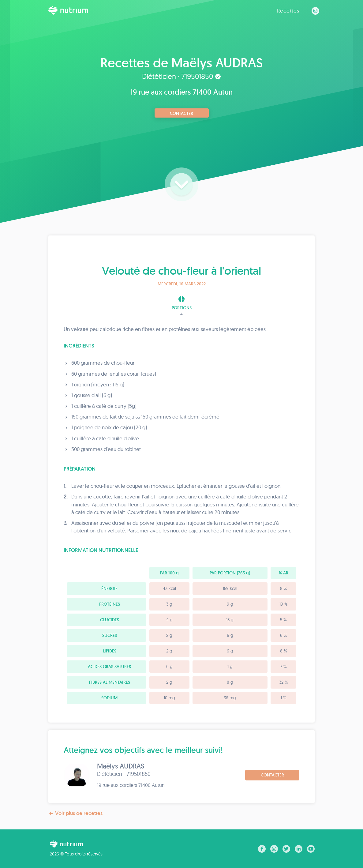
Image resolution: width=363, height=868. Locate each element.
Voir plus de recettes (75, 813)
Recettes (288, 11)
